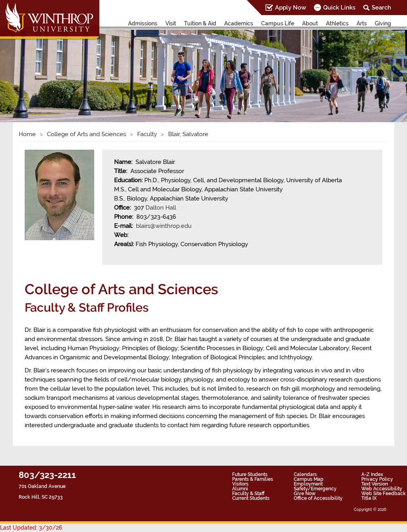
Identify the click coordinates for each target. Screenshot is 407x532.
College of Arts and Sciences (86, 134)
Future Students (250, 474)
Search (381, 8)
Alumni (240, 489)
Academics (239, 23)
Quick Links (339, 8)
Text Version (375, 484)
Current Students (251, 498)
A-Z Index (372, 474)
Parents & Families (253, 479)
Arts (362, 23)
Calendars (305, 474)
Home (27, 134)
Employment (308, 484)
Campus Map (309, 479)
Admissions (143, 23)
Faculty (147, 134)
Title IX (369, 498)
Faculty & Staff (248, 493)
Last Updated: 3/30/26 (31, 528)
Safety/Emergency (315, 489)
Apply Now (291, 8)
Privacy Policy (377, 479)
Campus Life (278, 23)
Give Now (305, 493)
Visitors (240, 484)
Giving (383, 23)
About (310, 23)
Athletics (337, 23)
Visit (171, 23)
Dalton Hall (161, 208)
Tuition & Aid (200, 23)
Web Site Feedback (384, 493)
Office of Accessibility (318, 498)
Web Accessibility (382, 489)
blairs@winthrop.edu (164, 226)
